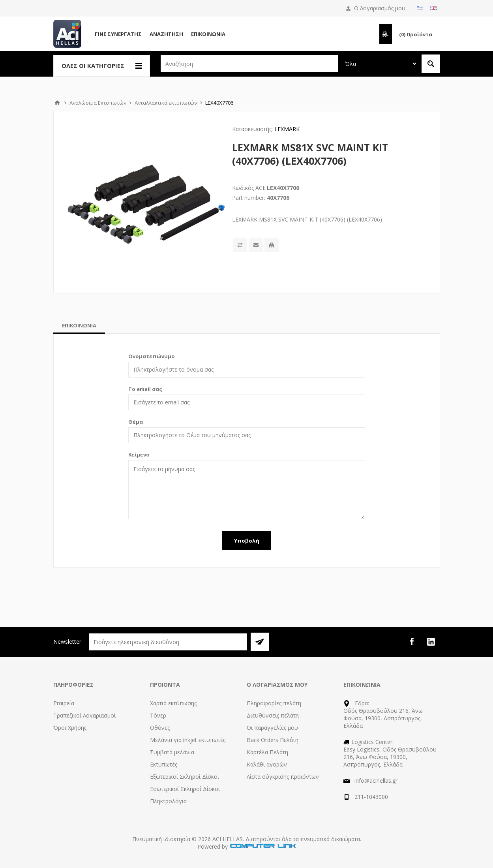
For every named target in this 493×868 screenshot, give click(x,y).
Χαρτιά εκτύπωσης (173, 703)
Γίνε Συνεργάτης (118, 34)
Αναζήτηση (166, 34)
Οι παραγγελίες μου (272, 728)
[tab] (79, 325)
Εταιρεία (64, 703)
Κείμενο (139, 455)
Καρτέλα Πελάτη (267, 752)
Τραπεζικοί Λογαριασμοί (84, 715)
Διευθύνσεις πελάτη (273, 715)
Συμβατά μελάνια (172, 752)
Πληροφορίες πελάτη (274, 703)
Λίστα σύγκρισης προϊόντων (283, 777)
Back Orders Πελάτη (273, 740)
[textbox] (249, 64)
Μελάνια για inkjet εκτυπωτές (188, 740)
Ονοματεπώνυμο (152, 356)
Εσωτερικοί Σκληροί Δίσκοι (185, 789)
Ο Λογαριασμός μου (380, 8)
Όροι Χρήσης (70, 728)
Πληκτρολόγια (168, 801)
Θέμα (136, 422)
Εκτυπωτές (164, 764)
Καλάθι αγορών (267, 764)
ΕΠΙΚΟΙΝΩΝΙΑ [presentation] (79, 325)
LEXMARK (287, 129)
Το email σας (145, 389)
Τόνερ (158, 715)
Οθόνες (160, 728)
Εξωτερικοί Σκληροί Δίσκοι (185, 777)
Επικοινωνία (208, 34)
